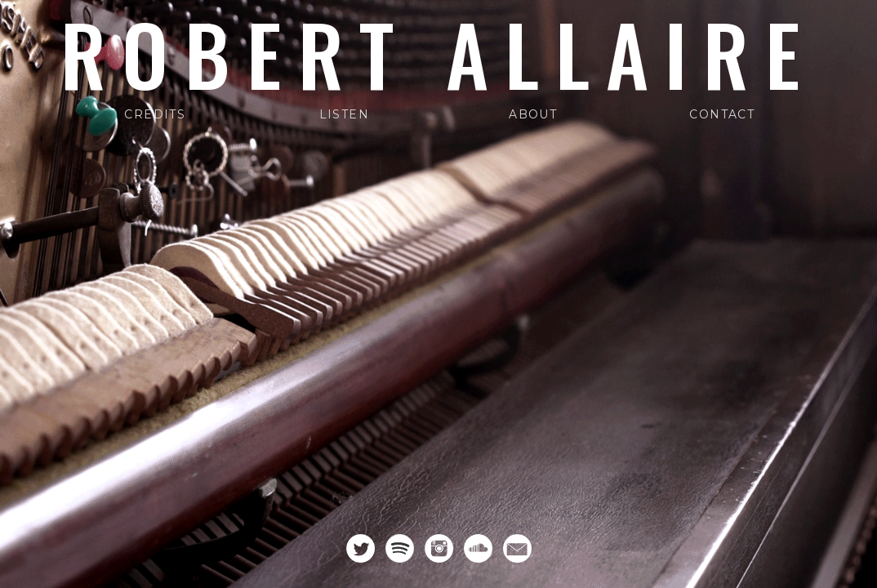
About (533, 114)
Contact (722, 114)
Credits (155, 114)
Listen (344, 114)
